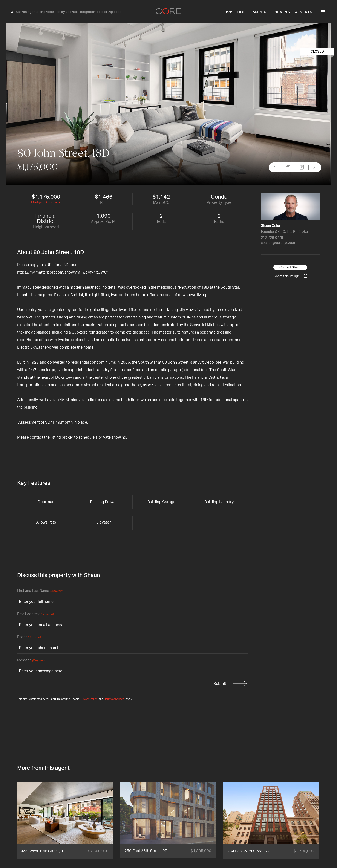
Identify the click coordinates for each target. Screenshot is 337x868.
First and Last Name (40, 591)
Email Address (35, 614)
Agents (260, 12)
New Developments (293, 12)
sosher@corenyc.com (279, 243)
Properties (234, 12)
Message (31, 661)
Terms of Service (114, 699)
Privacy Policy (89, 699)
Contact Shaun (290, 267)
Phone (29, 637)
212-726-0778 (272, 238)
